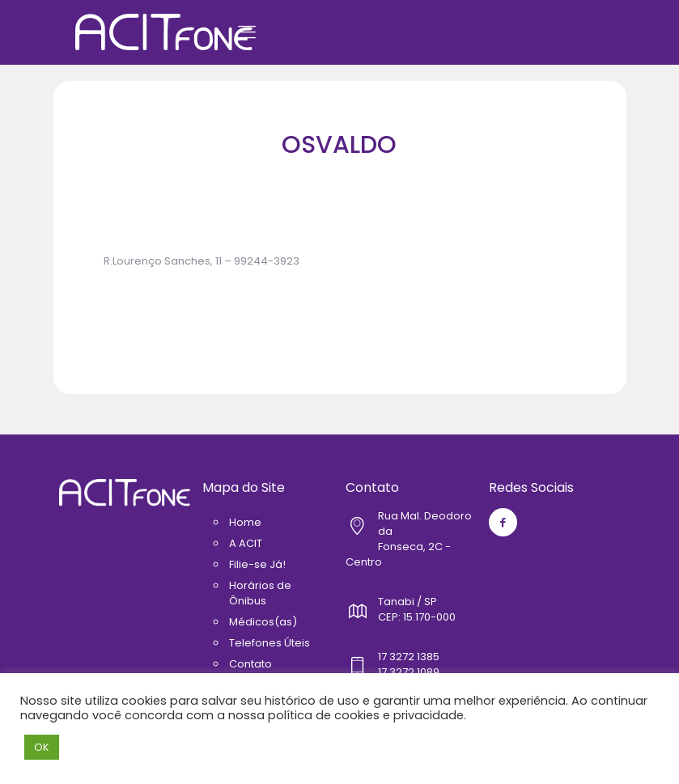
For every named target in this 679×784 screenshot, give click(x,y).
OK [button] (42, 747)
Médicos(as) (263, 622)
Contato (250, 664)
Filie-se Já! (257, 564)
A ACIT (246, 543)
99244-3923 (267, 261)
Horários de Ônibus (260, 593)
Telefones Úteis (269, 643)
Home (245, 522)
